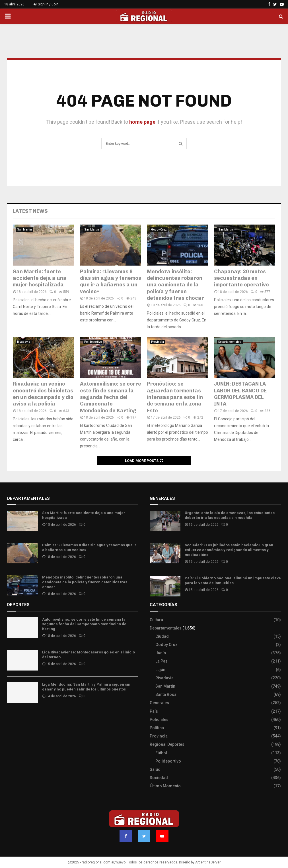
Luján (160, 670)
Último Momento (165, 786)
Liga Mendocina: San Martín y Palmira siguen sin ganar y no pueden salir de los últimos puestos (86, 687)
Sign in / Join (46, 4)
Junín (161, 653)
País (154, 711)
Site (19, 717)
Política (157, 728)
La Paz (162, 661)
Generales (159, 703)
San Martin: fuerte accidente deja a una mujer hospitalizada (40, 278)
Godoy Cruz (159, 230)
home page (142, 122)
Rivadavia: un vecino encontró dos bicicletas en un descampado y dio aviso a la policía (43, 394)
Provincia (158, 342)
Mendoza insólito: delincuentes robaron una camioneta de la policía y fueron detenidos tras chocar (175, 285)
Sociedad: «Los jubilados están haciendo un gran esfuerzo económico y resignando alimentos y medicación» (229, 550)
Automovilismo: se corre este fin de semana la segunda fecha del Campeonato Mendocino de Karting (111, 397)
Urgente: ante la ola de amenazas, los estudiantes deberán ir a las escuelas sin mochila (230, 515)
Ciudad (162, 636)
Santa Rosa (166, 694)
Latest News (30, 211)
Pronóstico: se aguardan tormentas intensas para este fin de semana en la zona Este (175, 397)
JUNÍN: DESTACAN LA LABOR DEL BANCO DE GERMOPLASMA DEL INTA (240, 394)
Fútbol (161, 753)
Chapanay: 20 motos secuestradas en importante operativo (241, 278)
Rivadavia (24, 342)
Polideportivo (93, 342)
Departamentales (230, 342)
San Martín (24, 230)
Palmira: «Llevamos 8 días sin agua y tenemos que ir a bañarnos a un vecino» (111, 282)
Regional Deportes (167, 744)
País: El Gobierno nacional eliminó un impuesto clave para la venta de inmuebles (233, 580)
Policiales (159, 720)
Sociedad (159, 778)
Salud (155, 769)
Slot (11, 717)
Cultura (156, 620)
